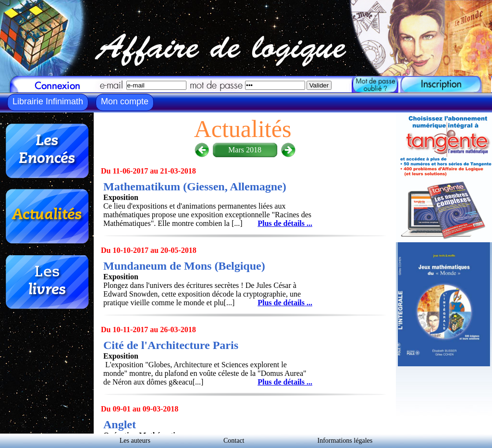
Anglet (120, 424)
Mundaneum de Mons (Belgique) (184, 266)
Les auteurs (135, 441)
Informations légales (345, 441)
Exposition (121, 197)
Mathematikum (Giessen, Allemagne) (195, 187)
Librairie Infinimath (48, 101)
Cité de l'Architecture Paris (171, 345)
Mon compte (125, 101)
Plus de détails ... (285, 223)
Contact (234, 441)
